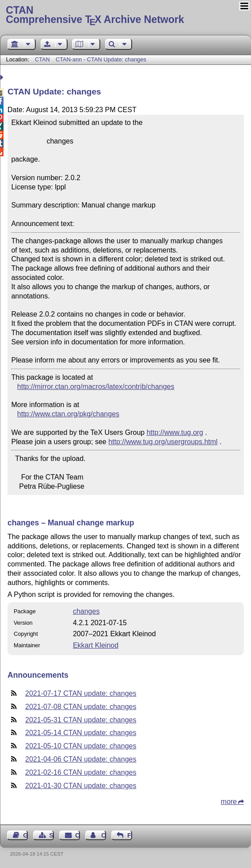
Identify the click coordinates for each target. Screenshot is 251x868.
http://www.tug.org (175, 432)
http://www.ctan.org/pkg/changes (68, 414)
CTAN (42, 59)
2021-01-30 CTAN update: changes (81, 786)
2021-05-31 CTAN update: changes (81, 720)
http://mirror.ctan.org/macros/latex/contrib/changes (96, 387)
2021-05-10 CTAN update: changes (81, 746)
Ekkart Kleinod (96, 645)
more (229, 802)
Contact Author (104, 835)
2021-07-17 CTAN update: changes (81, 693)
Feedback (130, 835)
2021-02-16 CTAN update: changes (81, 772)
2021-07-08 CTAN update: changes (81, 707)
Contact (78, 835)
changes (86, 611)
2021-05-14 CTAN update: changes (81, 733)
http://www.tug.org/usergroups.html (163, 442)
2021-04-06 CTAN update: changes (81, 759)
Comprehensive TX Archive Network (125, 15)
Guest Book (25, 835)
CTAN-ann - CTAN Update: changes (101, 59)
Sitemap (51, 835)
